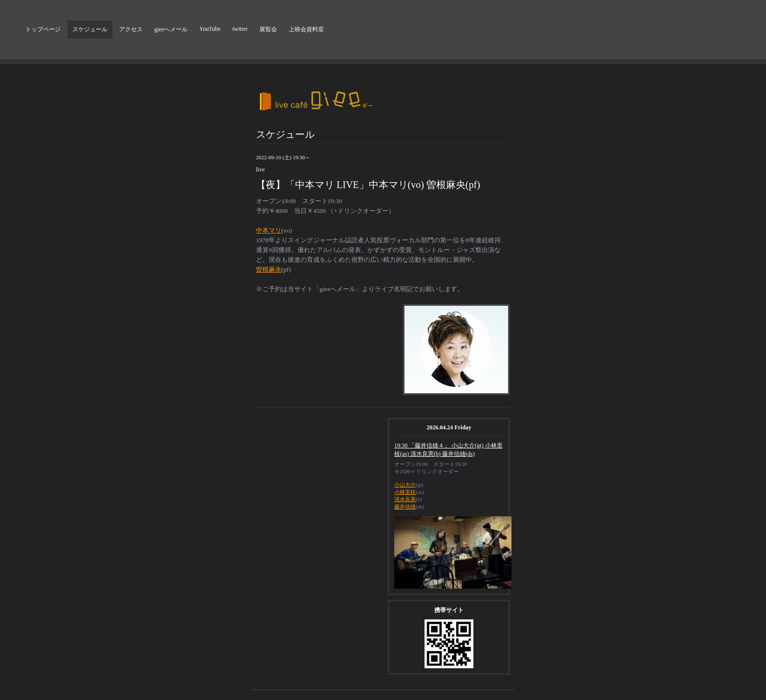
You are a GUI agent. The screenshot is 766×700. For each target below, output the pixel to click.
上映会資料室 (306, 29)
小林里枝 (405, 492)
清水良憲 (405, 499)
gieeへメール (171, 29)
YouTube (210, 29)
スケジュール (90, 29)
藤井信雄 (405, 507)
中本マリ (269, 230)
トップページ (43, 29)
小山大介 (405, 485)
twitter (240, 29)
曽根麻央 (269, 269)
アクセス (131, 29)
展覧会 (268, 29)
